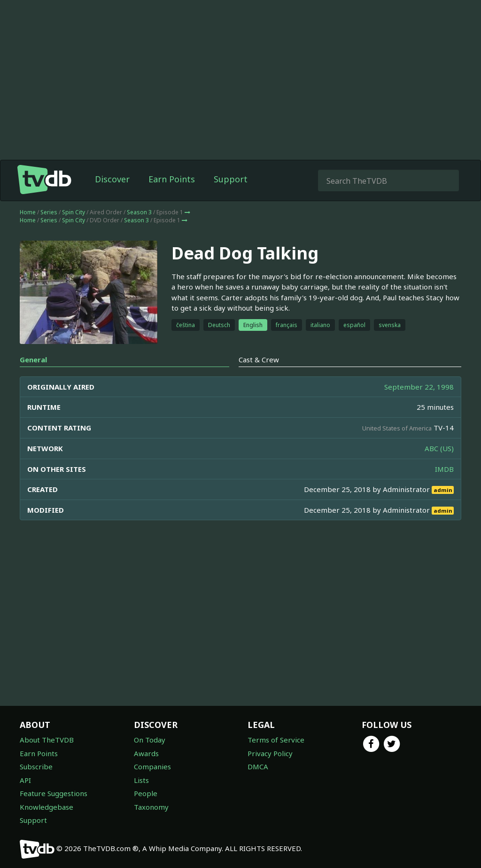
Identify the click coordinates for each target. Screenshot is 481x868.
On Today (150, 740)
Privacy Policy (270, 753)
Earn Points (172, 179)
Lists (141, 780)
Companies (152, 766)
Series (49, 212)
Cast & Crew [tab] (259, 360)
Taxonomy (151, 807)
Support (231, 179)
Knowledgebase (47, 807)
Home (28, 212)
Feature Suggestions (54, 793)
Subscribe (36, 766)
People (146, 793)
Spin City (74, 212)
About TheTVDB (47, 740)
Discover (112, 179)
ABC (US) (439, 448)
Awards (146, 753)
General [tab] (33, 360)
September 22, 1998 (419, 387)
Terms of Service (276, 740)
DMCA (258, 766)
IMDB (444, 469)
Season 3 (139, 212)
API (25, 780)
